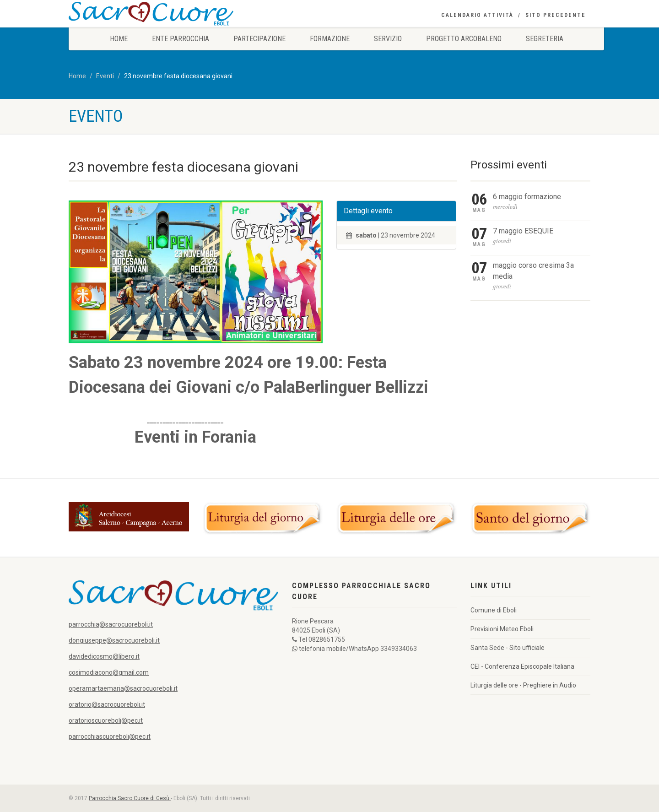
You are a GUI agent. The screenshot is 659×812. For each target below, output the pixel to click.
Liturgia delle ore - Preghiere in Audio (523, 685)
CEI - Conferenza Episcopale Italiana (522, 666)
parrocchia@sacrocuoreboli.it (111, 624)
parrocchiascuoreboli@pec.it (110, 736)
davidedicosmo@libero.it (104, 656)
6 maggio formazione (527, 197)
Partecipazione (259, 39)
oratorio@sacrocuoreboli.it (107, 704)
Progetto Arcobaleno (464, 39)
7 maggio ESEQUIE (523, 231)
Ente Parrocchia (181, 39)
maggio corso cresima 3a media (533, 271)
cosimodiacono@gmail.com (109, 672)
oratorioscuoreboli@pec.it (106, 720)
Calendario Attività (477, 15)
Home (119, 39)
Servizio (388, 39)
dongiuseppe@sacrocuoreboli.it (114, 640)
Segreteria (545, 39)
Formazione (330, 39)
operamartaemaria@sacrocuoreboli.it (123, 688)
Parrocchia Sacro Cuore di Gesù (130, 798)
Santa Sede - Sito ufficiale (508, 648)
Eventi (105, 76)
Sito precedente (556, 15)
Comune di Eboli (494, 610)
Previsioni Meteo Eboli (502, 629)
